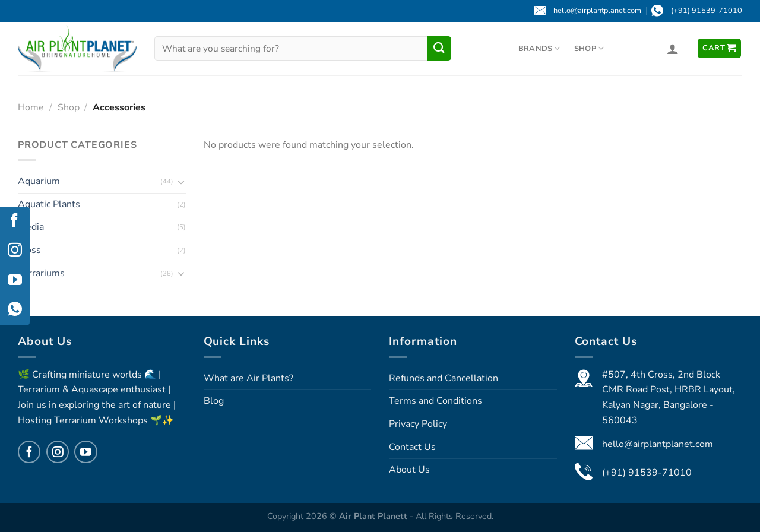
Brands (539, 48)
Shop (589, 48)
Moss (29, 249)
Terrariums (41, 273)
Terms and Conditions (436, 401)
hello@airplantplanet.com (658, 444)
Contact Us (412, 447)
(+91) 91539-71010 (647, 473)
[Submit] (439, 48)
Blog (214, 401)
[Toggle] (181, 181)
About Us (409, 470)
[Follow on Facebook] (29, 452)
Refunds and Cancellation (444, 378)
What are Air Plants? (248, 378)
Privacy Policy (418, 424)
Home (31, 107)
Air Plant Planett (374, 516)
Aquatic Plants (49, 204)
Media (31, 227)
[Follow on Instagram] (58, 452)
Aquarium (39, 181)
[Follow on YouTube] (85, 452)
